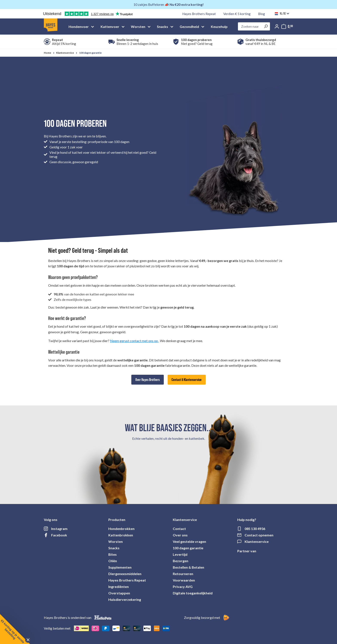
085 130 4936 (255, 529)
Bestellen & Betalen (188, 567)
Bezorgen (181, 561)
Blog (262, 14)
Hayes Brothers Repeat (199, 14)
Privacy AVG (183, 587)
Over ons (180, 535)
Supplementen (120, 567)
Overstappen (119, 593)
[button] (15, 629)
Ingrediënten (119, 587)
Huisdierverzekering (125, 599)
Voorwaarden (184, 580)
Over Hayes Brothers (148, 380)
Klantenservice (257, 541)
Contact (179, 529)
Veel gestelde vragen (189, 541)
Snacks (114, 548)
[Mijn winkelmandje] (287, 26)
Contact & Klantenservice (187, 380)
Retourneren (183, 574)
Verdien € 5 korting (237, 14)
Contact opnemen (259, 535)
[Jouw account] (277, 26)
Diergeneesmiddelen (125, 574)
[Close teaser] (28, 640)
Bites (113, 554)
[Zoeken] (266, 26)
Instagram (59, 529)
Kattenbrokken (121, 535)
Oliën (113, 561)
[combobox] (250, 26)
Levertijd (180, 554)
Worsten (116, 541)
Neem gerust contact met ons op (134, 341)
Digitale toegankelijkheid (193, 593)
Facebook (59, 535)
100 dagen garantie (188, 548)
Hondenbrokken (121, 529)
